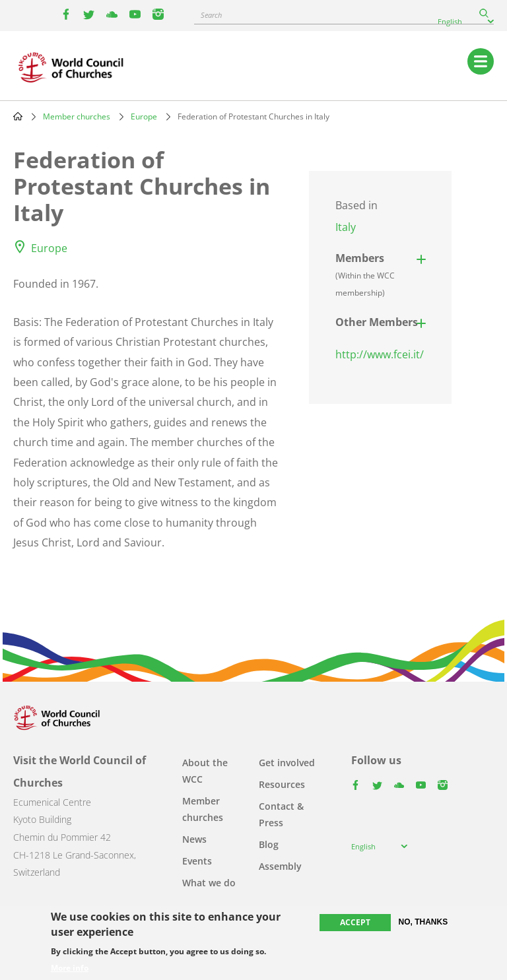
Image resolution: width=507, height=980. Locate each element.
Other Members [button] (377, 322)
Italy (346, 227)
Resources (282, 784)
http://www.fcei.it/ (380, 354)
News (194, 839)
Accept (355, 922)
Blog (269, 844)
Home (18, 116)
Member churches (77, 116)
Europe (144, 116)
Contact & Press (281, 814)
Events (197, 861)
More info (70, 968)
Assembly (280, 866)
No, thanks (423, 922)
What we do (209, 883)
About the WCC (205, 771)
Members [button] (365, 275)
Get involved (287, 763)
